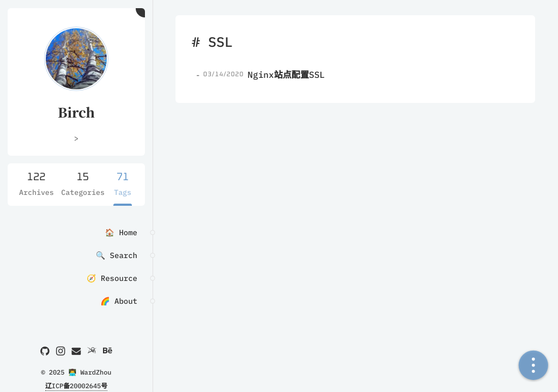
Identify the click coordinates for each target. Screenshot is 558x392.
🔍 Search (117, 255)
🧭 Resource (112, 278)
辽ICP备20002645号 (76, 386)
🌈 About (119, 301)
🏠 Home (121, 232)
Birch (76, 112)
